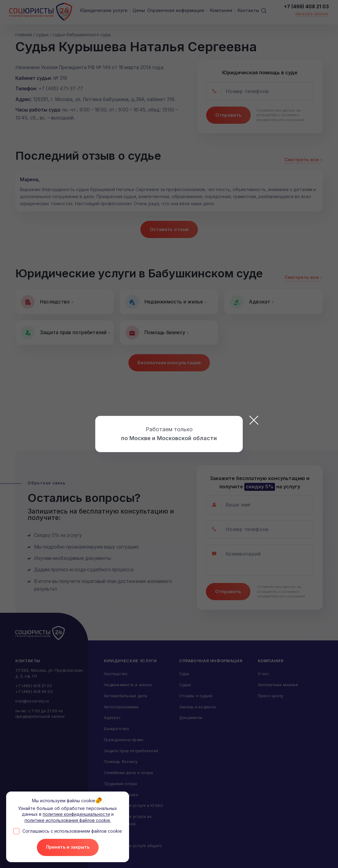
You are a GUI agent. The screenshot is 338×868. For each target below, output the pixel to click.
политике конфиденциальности (76, 816)
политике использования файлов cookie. (68, 822)
